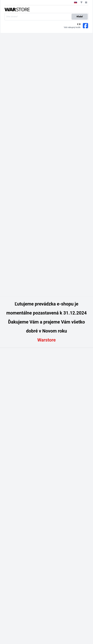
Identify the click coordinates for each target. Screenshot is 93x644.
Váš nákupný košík (72, 27)
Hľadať (80, 17)
